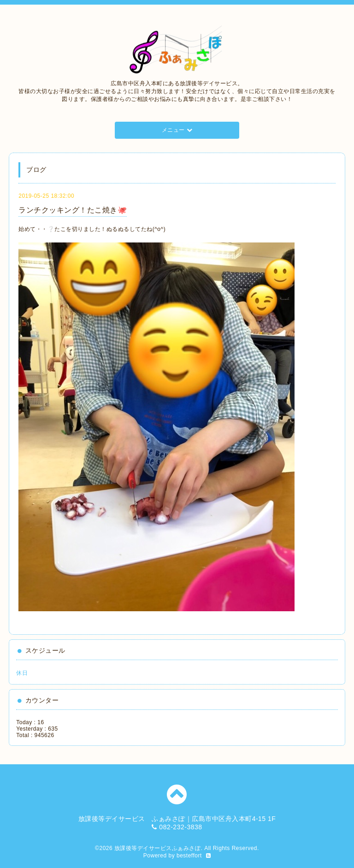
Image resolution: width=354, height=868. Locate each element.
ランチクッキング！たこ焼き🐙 (73, 210)
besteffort (189, 856)
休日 (22, 673)
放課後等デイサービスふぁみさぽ (158, 848)
